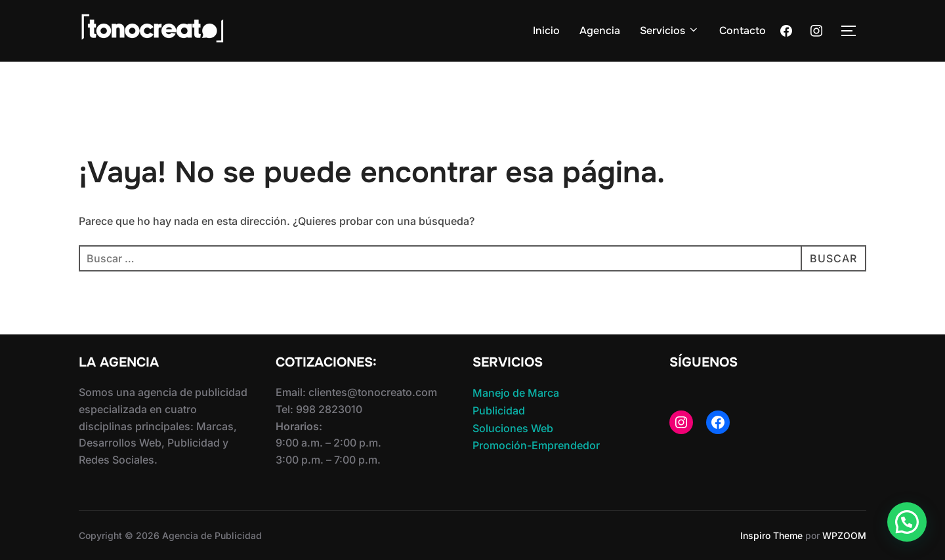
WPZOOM (844, 535)
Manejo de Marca (516, 393)
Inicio (546, 30)
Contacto (743, 30)
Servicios (670, 30)
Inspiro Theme (771, 535)
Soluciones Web (513, 428)
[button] (907, 522)
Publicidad (499, 410)
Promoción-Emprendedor (536, 445)
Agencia (600, 30)
